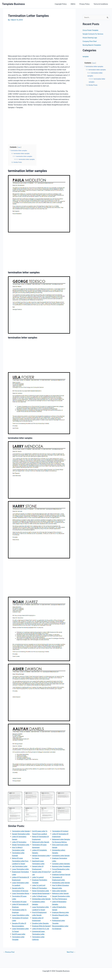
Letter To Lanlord (38, 880)
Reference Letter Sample (61, 910)
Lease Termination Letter (21, 877)
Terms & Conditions (101, 4)
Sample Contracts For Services (94, 34)
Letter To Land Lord (39, 888)
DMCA (75, 4)
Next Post (71, 966)
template (86, 57)
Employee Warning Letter (61, 931)
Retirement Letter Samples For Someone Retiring (60, 839)
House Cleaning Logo (90, 38)
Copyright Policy (64, 4)
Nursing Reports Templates (93, 45)
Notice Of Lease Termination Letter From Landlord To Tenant (21, 869)
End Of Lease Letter (19, 948)
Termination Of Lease (20, 912)
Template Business (13, 4)
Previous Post (9, 966)
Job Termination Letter (20, 874)
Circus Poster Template (91, 30)
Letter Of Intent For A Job (41, 940)
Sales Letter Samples (60, 907)
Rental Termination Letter (41, 893)
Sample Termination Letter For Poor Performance (59, 915)
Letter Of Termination (20, 847)
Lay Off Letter (57, 883)
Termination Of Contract (41, 953)
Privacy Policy (86, 4)
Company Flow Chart (90, 42)
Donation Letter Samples (41, 931)
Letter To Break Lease (40, 902)
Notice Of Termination (40, 891)
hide (19, 147)
